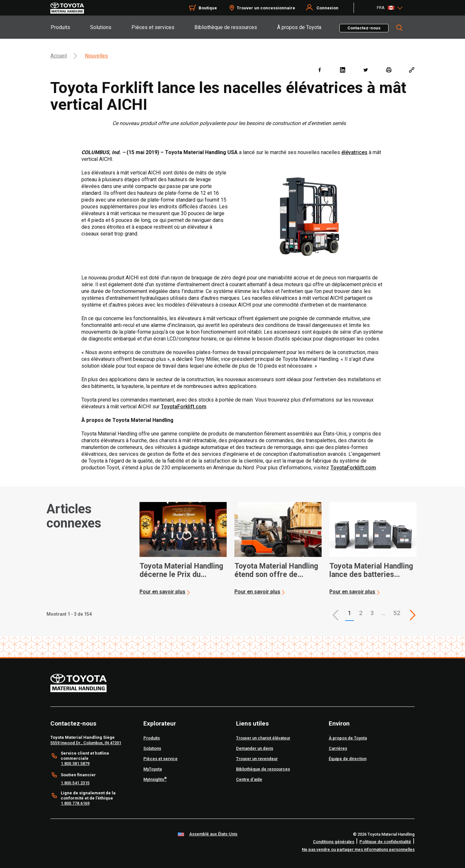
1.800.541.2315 (75, 783)
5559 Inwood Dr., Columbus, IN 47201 (86, 743)
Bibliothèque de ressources (226, 27)
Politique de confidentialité (385, 842)
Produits (60, 27)
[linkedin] (342, 70)
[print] (389, 70)
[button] (336, 615)
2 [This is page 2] (361, 613)
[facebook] (320, 70)
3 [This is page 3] (372, 613)
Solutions (101, 27)
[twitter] (365, 70)
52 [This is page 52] (397, 613)
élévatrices (354, 152)
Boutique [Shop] (208, 8)
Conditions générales (334, 842)
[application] (183, 549)
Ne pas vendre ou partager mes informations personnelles (358, 849)
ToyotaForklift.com (184, 407)
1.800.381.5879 (75, 763)
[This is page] (413, 615)
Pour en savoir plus (162, 592)
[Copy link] (412, 70)
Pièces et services (153, 27)
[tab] (70, 27)
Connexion (327, 8)
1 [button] (350, 613)
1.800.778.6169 (75, 803)
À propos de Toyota (299, 27)
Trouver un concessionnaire (266, 8)
